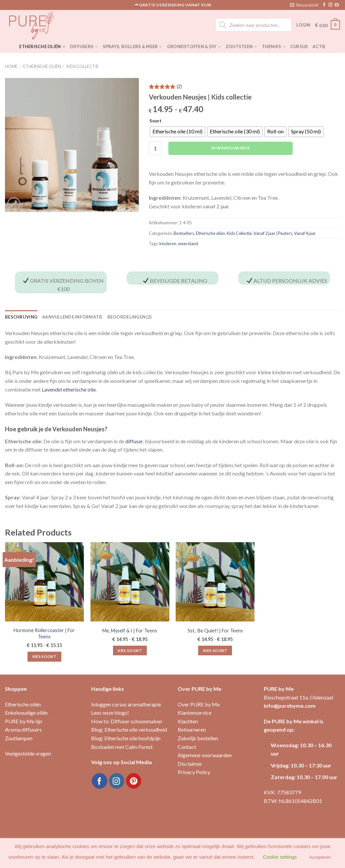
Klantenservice (195, 713)
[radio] (177, 132)
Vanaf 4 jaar (305, 233)
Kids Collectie (83, 66)
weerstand (188, 244)
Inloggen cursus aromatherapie (126, 704)
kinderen (168, 244)
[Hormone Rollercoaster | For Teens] (44, 582)
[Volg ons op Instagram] (330, 5)
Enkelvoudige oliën (26, 713)
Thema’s (274, 47)
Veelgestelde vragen (28, 753)
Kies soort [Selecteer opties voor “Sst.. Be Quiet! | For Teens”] (215, 651)
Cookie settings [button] (280, 857)
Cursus (299, 46)
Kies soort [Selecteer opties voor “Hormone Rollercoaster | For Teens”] (44, 656)
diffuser (134, 441)
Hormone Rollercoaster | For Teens (44, 633)
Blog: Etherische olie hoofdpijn (126, 738)
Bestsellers (184, 233)
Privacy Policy (194, 772)
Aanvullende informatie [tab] (72, 317)
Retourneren (192, 729)
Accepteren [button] (320, 857)
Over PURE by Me (199, 704)
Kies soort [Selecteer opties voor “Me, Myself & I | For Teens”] (130, 651)
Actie (319, 46)
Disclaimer (190, 764)
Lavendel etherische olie (69, 389)
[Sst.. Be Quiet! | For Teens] (215, 582)
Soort (155, 121)
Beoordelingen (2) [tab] (129, 317)
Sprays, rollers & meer (133, 47)
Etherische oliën (42, 47)
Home (11, 66)
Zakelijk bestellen (198, 738)
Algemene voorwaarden (205, 755)
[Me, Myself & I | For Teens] (130, 582)
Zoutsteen (241, 47)
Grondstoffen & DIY (194, 47)
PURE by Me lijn (24, 721)
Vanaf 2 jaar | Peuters (273, 233)
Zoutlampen (19, 738)
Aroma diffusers (23, 729)
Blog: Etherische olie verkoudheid (129, 729)
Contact (187, 747)
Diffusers (84, 47)
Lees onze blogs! (110, 713)
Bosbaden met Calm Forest (122, 747)
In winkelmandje (230, 148)
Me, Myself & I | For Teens (130, 631)
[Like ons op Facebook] (324, 5)
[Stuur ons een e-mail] (337, 5)
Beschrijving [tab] (21, 317)
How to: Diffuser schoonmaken (127, 721)
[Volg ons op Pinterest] (134, 781)
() (179, 87)
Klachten (188, 721)
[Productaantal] (155, 148)
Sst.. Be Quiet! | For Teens (215, 631)
